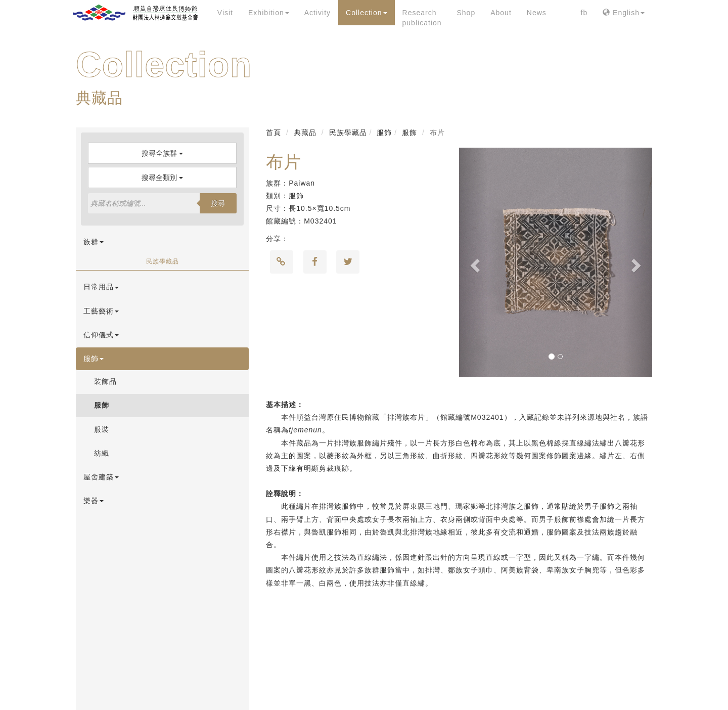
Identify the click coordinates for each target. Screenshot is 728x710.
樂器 (94, 501)
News (537, 13)
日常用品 (101, 287)
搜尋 (218, 203)
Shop (466, 13)
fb (584, 13)
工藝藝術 (101, 311)
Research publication (422, 18)
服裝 (102, 429)
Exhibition (269, 13)
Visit (225, 13)
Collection (366, 13)
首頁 (274, 132)
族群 (94, 242)
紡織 (102, 453)
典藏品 (305, 132)
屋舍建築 (101, 477)
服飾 (94, 359)
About (501, 13)
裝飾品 (105, 381)
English (624, 13)
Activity (317, 13)
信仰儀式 (101, 335)
